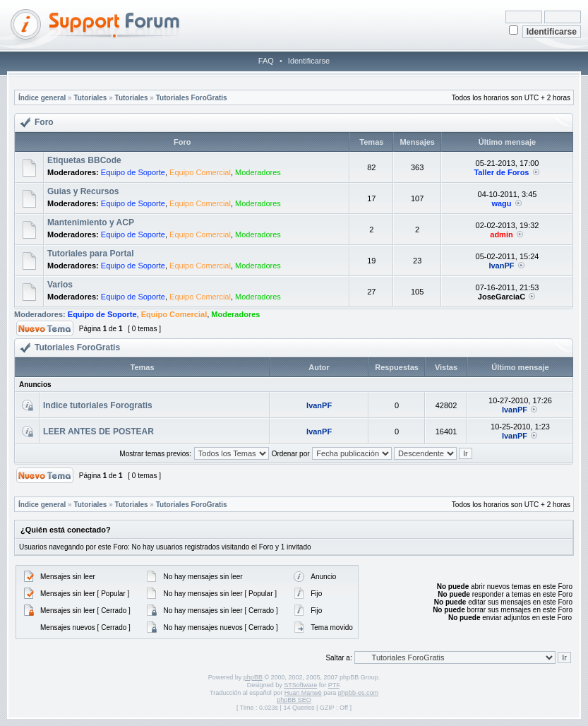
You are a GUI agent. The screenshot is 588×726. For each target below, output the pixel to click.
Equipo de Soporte (133, 172)
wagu (501, 203)
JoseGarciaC (502, 297)
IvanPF (501, 266)
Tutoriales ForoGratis (192, 98)
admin (501, 234)
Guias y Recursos (83, 191)
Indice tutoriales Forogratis (98, 405)
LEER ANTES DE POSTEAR (98, 432)
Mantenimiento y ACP (91, 222)
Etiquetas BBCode (84, 160)
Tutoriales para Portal (90, 254)
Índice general (42, 98)
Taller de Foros (501, 172)
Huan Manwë (303, 693)
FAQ (266, 61)
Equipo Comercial (200, 172)
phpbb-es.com (358, 693)
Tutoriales (90, 98)
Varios (60, 285)
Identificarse (309, 61)
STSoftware (300, 685)
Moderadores (258, 172)
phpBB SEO (294, 700)
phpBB (253, 677)
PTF (334, 685)
